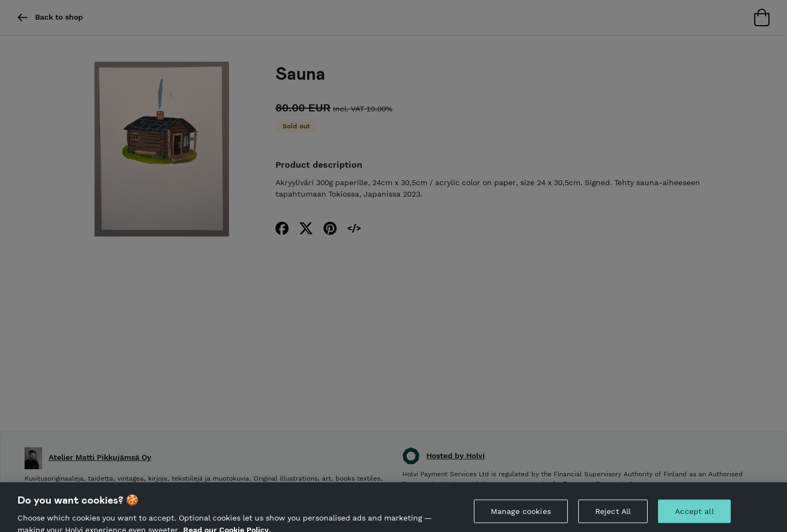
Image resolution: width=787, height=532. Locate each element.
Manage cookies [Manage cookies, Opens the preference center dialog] (521, 514)
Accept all (694, 514)
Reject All (613, 514)
